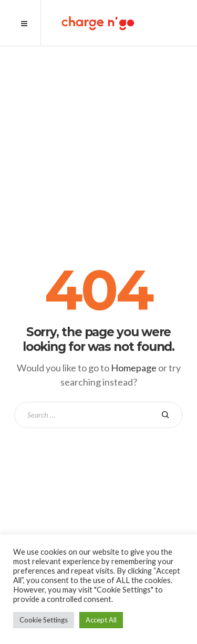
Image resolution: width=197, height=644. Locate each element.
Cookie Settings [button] (44, 620)
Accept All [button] (101, 620)
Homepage (134, 368)
